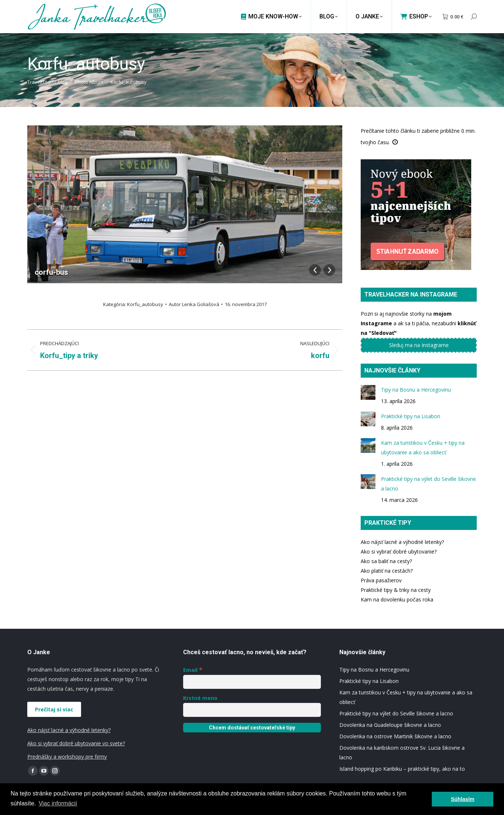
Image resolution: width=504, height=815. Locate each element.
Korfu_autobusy (145, 304)
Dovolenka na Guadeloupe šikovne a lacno (390, 725)
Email (193, 670)
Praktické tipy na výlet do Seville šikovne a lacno (428, 484)
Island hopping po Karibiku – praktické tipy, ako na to (402, 769)
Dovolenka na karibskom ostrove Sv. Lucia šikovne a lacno (402, 752)
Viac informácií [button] (58, 803)
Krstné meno (200, 698)
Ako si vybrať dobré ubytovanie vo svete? (76, 743)
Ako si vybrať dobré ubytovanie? (399, 552)
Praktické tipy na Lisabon (411, 416)
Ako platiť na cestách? (387, 571)
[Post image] (368, 392)
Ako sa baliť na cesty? (386, 561)
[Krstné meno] (252, 710)
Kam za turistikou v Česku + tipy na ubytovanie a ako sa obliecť (423, 448)
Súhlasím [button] (463, 799)
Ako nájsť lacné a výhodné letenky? (402, 542)
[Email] (252, 682)
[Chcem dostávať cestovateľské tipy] (252, 728)
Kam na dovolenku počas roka (397, 599)
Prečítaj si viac (54, 709)
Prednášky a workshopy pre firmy (67, 757)
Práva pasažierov (381, 580)
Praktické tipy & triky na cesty (396, 590)
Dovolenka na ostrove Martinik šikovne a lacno (395, 736)
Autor (194, 304)
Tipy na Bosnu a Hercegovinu (416, 390)
